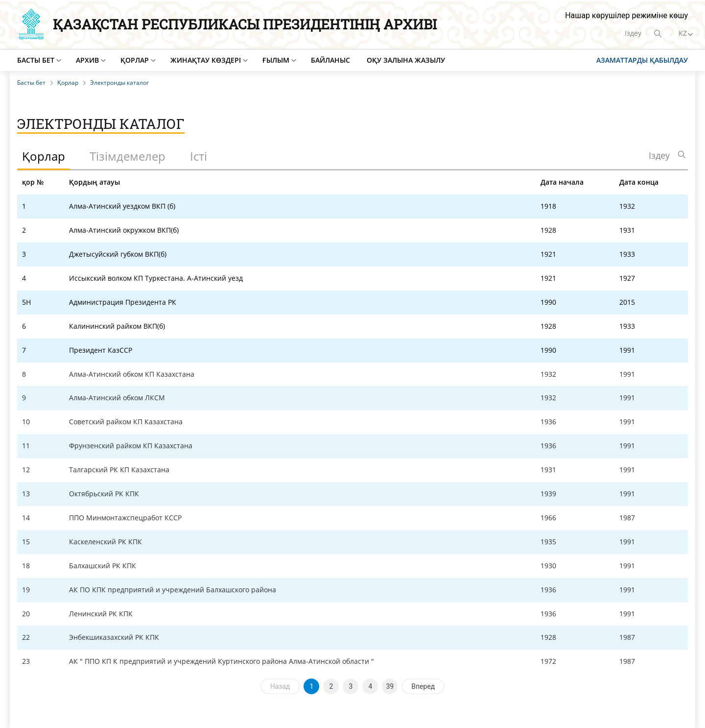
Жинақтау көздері (206, 60)
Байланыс (330, 60)
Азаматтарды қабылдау (642, 60)
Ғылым (276, 60)
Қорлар (135, 60)
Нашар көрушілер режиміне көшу (626, 15)
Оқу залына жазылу (406, 60)
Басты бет (36, 60)
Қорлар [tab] (44, 156)
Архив (87, 60)
